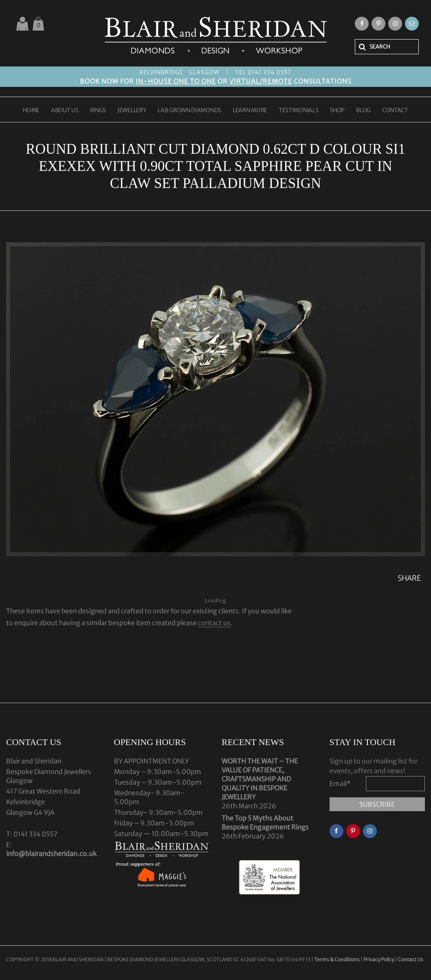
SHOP (337, 111)
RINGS (98, 111)
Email (340, 783)
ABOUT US (65, 111)
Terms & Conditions (337, 959)
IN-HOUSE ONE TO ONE (176, 81)
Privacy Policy (379, 959)
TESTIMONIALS (298, 111)
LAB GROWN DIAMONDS (189, 111)
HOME (31, 111)
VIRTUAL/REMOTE (261, 81)
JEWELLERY (132, 111)
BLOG (363, 111)
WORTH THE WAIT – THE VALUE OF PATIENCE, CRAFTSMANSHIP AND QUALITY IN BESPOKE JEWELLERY (260, 779)
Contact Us (410, 959)
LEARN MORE (250, 111)
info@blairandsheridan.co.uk (51, 854)
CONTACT (395, 111)
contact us (214, 623)
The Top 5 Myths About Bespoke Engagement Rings (265, 823)
